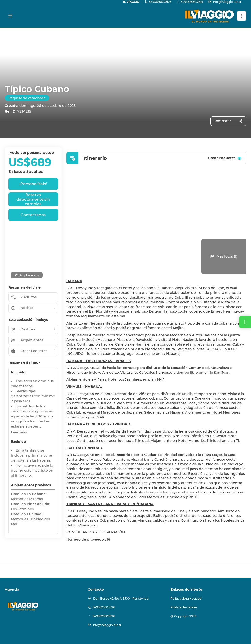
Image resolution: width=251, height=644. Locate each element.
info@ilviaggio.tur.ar (227, 2)
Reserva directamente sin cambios (33, 199)
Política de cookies (184, 607)
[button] (241, 16)
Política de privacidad (186, 598)
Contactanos (33, 215)
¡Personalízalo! (33, 184)
